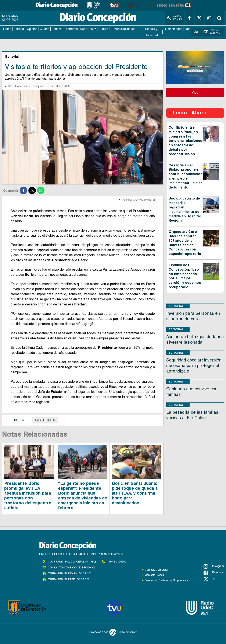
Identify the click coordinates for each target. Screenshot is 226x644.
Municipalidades (125, 29)
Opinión (32, 29)
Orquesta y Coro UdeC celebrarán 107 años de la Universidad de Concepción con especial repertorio (185, 243)
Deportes (86, 29)
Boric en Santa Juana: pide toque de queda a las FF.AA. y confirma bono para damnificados (135, 493)
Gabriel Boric (45, 420)
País (187, 29)
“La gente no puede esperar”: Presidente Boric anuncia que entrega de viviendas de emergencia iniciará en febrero (83, 495)
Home (7, 29)
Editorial (19, 29)
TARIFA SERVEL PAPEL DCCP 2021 (69, 579)
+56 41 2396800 (117, 561)
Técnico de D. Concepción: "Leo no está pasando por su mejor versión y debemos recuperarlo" (185, 276)
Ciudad (45, 29)
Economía (71, 29)
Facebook (213, 572)
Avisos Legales (174, 18)
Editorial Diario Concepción (28, 86)
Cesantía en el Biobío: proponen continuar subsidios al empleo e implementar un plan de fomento (186, 176)
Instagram (214, 566)
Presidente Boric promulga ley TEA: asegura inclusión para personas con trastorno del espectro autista (28, 495)
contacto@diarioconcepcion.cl (72, 567)
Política (57, 29)
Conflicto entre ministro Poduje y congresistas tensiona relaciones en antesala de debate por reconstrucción (185, 141)
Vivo (195, 92)
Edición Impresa (212, 32)
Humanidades (173, 29)
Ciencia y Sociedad (151, 32)
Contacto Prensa (154, 575)
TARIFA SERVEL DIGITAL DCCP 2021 (70, 573)
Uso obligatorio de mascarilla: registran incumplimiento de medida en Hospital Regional (185, 209)
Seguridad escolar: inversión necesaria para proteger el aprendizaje (194, 365)
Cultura (103, 29)
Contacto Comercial (156, 569)
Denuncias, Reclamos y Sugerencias (166, 580)
